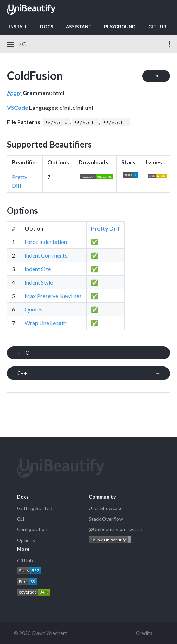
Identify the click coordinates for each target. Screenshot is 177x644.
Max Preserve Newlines (53, 296)
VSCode (18, 107)
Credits (144, 633)
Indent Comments (46, 255)
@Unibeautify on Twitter (116, 529)
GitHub (157, 27)
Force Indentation (46, 242)
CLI (21, 519)
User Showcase (106, 508)
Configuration (32, 529)
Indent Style (39, 282)
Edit (156, 76)
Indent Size (38, 269)
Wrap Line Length (46, 323)
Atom (14, 93)
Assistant (79, 27)
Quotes (33, 309)
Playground (120, 27)
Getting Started (35, 508)
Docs (47, 27)
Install (18, 27)
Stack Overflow (106, 519)
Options (26, 540)
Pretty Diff (105, 228)
